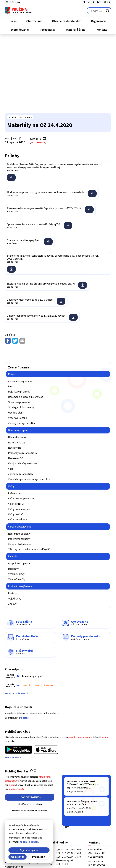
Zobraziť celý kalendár (17, 619)
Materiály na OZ (38, 68)
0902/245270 (95, 812)
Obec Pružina (39, 856)
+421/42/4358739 (97, 801)
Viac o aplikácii (13, 683)
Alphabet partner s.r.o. (44, 852)
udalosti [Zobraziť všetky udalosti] (26, 644)
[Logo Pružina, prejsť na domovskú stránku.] (19, 11)
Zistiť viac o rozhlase (30, 730)
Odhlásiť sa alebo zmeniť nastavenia (30, 737)
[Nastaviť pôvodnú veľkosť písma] (93, 2)
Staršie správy (72, 747)
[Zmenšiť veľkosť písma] (89, 2)
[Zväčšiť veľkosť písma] (98, 2)
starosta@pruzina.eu (100, 815)
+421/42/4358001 (97, 804)
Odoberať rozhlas (30, 723)
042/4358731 (95, 808)
